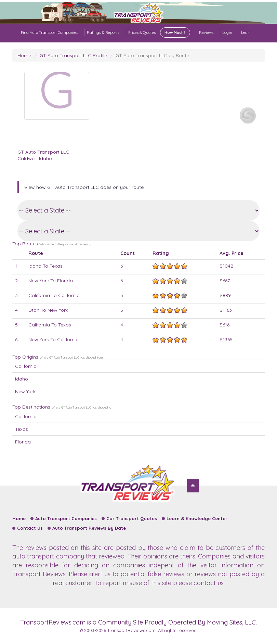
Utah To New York (48, 310)
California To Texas (50, 325)
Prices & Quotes (159, 33)
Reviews (206, 33)
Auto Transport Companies (66, 518)
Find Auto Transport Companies (49, 33)
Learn (246, 33)
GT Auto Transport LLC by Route (152, 55)
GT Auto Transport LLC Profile (73, 55)
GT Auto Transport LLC (43, 152)
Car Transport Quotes (132, 518)
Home (24, 55)
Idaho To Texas (45, 266)
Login (227, 33)
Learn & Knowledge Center (197, 518)
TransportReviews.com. (132, 630)
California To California (54, 295)
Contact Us (30, 528)
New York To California (54, 339)
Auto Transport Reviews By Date (89, 528)
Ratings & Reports (103, 33)
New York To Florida (51, 281)
